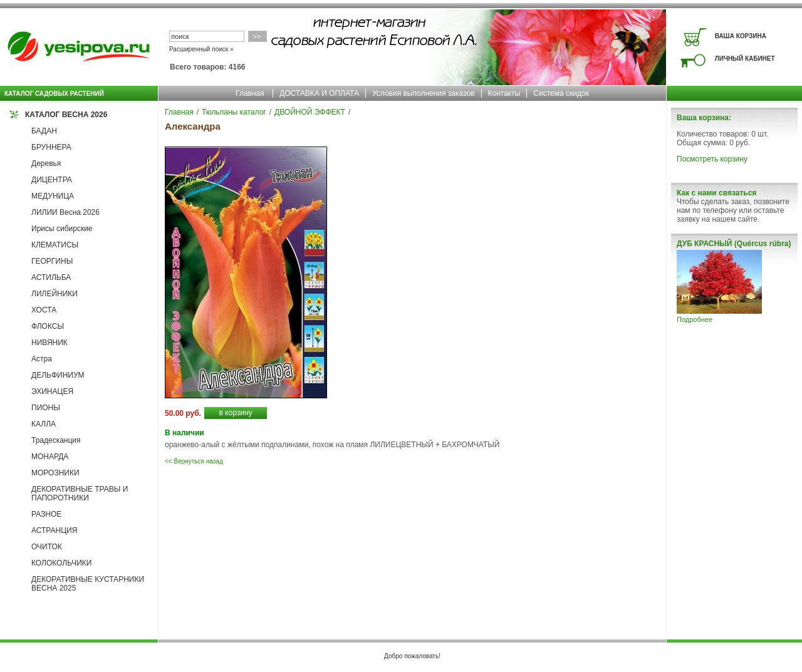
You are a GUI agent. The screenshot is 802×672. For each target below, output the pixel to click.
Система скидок (561, 93)
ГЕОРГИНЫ (52, 261)
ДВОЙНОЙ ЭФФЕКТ (310, 112)
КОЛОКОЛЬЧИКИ (61, 563)
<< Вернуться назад (194, 461)
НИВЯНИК (49, 343)
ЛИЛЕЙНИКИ (55, 294)
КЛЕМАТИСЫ (55, 245)
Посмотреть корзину (712, 159)
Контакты (504, 93)
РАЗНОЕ (46, 514)
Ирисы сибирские (62, 229)
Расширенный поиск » (201, 49)
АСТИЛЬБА (51, 277)
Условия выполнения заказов (424, 93)
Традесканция (56, 440)
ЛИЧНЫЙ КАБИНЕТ (745, 59)
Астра (42, 359)
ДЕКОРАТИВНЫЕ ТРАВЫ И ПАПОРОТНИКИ (80, 494)
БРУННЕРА (51, 147)
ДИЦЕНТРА (52, 180)
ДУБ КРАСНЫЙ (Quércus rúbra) (734, 244)
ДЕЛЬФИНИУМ (58, 375)
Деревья (46, 163)
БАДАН (44, 131)
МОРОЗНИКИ (55, 473)
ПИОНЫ (46, 408)
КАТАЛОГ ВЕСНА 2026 (66, 115)
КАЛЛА (44, 424)
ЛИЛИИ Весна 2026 (65, 212)
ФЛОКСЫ (48, 326)
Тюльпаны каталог (234, 112)
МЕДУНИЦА (53, 196)
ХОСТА (44, 310)
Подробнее (695, 319)
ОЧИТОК (47, 547)
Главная (250, 93)
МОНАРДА (50, 457)
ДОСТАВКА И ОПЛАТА (319, 93)
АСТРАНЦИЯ (54, 530)
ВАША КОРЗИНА (741, 36)
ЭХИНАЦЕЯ (52, 391)
